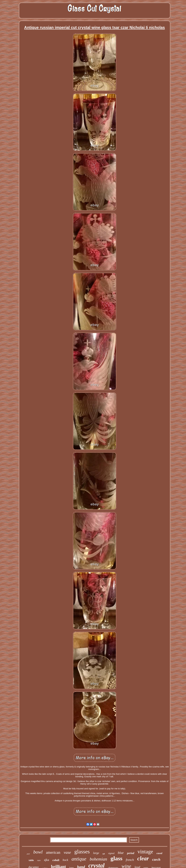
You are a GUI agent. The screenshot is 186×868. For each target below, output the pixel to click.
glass (117, 858)
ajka (47, 860)
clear (143, 858)
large (96, 853)
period (131, 853)
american (53, 852)
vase (67, 852)
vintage (145, 852)
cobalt (56, 860)
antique (79, 859)
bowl (38, 852)
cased (159, 853)
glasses (82, 852)
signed (111, 853)
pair (28, 854)
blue (121, 853)
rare (39, 860)
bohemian (98, 859)
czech (156, 860)
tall (104, 854)
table (31, 860)
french (130, 860)
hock (65, 860)
